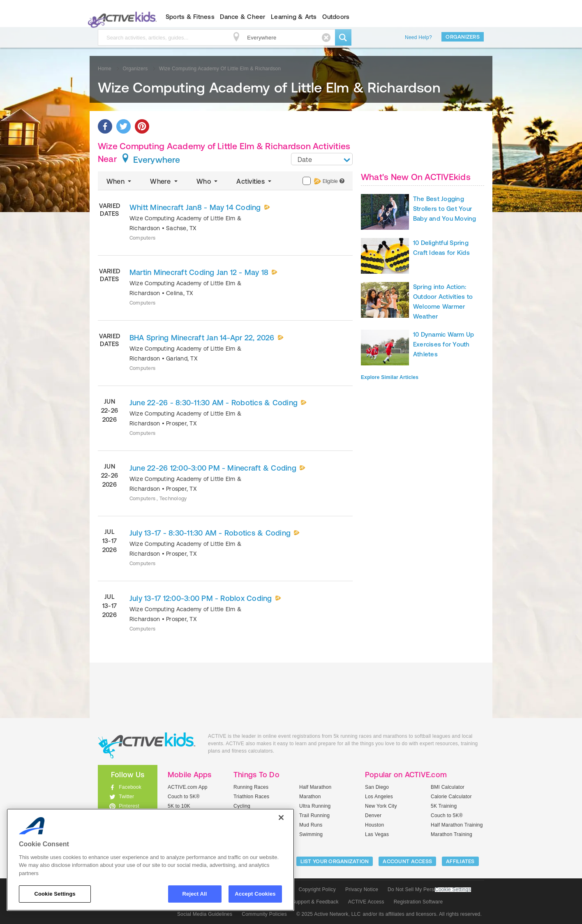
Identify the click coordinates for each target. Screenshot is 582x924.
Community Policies (264, 914)
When (120, 181)
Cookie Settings (453, 890)
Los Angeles (379, 797)
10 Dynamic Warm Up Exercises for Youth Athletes (443, 344)
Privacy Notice (362, 889)
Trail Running (314, 815)
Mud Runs (311, 825)
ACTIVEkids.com (121, 17)
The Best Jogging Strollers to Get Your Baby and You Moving (445, 209)
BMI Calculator (448, 787)
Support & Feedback (315, 902)
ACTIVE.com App (188, 787)
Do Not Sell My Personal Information (429, 889)
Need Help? (418, 37)
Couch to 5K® (184, 797)
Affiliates (460, 861)
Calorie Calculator (451, 797)
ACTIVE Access (366, 902)
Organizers (463, 37)
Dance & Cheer (242, 17)
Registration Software (418, 902)
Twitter (126, 797)
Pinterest (129, 806)
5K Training (444, 806)
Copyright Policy (317, 889)
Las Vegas (377, 834)
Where (165, 181)
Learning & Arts (294, 17)
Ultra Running (315, 806)
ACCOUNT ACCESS (407, 861)
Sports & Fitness (190, 17)
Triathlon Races (251, 797)
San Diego (377, 787)
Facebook (130, 787)
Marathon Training (452, 834)
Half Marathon (315, 787)
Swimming (311, 834)
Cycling (242, 806)
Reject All (195, 894)
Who (208, 181)
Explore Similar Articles (390, 377)
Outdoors (336, 17)
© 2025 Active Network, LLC (329, 914)
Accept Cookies (255, 894)
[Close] (281, 818)
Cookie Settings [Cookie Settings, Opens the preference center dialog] (55, 894)
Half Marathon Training (457, 825)
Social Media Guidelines (205, 914)
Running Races (251, 787)
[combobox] (322, 159)
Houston (374, 825)
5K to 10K (179, 806)
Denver (373, 815)
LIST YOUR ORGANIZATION (335, 861)
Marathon (310, 797)
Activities (255, 181)
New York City (381, 806)
